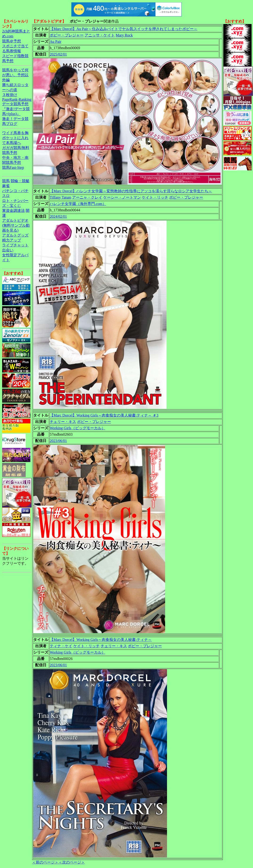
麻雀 (6, 186)
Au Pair (55, 42)
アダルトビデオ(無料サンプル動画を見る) (16, 225)
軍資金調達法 (13, 211)
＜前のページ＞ (45, 862)
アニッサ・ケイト (100, 35)
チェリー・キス (63, 422)
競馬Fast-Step (13, 167)
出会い (8, 250)
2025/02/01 (58, 54)
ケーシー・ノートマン (122, 197)
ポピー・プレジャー (67, 35)
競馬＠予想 (12, 41)
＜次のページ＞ (72, 862)
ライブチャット (15, 245)
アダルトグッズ (15, 235)
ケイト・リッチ (155, 197)
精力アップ (12, 240)
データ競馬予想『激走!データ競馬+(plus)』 (16, 109)
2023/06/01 (58, 441)
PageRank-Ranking (17, 99)
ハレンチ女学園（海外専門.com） (78, 204)
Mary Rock (124, 35)
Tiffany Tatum (60, 197)
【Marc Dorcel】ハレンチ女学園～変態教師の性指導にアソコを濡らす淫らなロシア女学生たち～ (131, 191)
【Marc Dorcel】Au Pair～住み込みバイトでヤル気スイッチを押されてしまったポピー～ (124, 29)
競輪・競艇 (20, 181)
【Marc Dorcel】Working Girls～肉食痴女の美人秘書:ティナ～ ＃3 (104, 415)
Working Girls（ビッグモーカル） (78, 428)
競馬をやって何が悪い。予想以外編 (15, 75)
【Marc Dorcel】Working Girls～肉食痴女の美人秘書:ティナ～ (101, 640)
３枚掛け (10, 95)
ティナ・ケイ (61, 646)
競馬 (6, 181)
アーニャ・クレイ (87, 197)
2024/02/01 (58, 216)
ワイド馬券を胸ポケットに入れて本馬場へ (15, 138)
